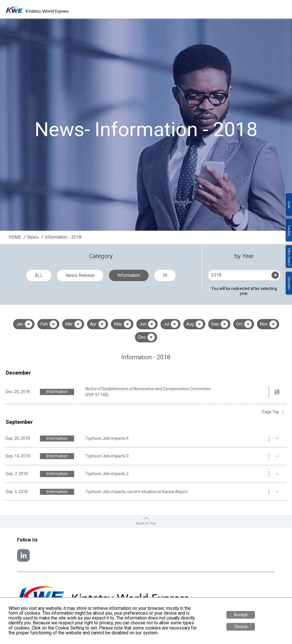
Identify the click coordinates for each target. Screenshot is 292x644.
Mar (69, 324)
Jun (143, 324)
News (33, 237)
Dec (142, 337)
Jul (166, 324)
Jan (20, 324)
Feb (44, 324)
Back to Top (146, 523)
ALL (39, 275)
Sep (215, 324)
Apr (93, 324)
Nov (264, 324)
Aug (190, 324)
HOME (15, 237)
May (118, 324)
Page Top (271, 412)
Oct (239, 324)
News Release (80, 275)
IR (165, 275)
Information (129, 275)
